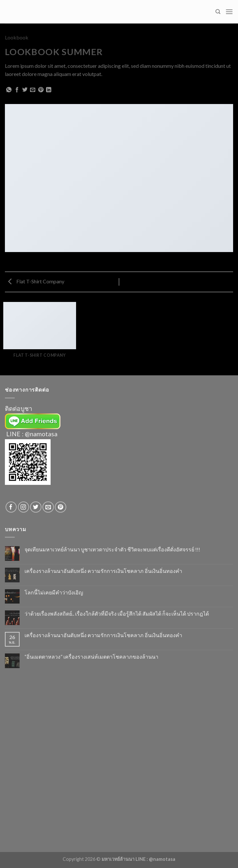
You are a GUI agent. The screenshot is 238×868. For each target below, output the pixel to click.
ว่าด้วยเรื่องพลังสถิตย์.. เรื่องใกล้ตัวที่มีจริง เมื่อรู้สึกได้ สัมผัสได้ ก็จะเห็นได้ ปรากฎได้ (117, 614)
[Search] (218, 12)
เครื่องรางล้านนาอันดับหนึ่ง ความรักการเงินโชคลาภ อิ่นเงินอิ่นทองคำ (103, 571)
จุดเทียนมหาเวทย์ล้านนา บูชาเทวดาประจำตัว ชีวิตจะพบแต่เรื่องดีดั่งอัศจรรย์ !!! (112, 549)
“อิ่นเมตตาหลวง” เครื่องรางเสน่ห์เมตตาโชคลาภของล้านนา (91, 657)
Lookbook (17, 37)
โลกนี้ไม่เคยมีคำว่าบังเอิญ (54, 592)
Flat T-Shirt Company (36, 281)
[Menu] (229, 12)
